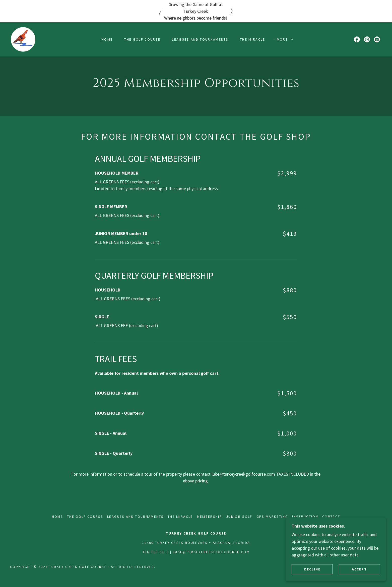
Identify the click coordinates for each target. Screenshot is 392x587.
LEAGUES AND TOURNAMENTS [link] (200, 39)
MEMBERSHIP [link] (210, 517)
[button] (284, 39)
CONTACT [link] (331, 517)
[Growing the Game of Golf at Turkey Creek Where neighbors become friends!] (196, 11)
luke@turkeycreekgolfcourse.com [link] (211, 552)
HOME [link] (107, 39)
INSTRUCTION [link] (305, 517)
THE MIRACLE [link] (253, 39)
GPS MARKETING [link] (272, 517)
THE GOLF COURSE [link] (142, 39)
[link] (23, 39)
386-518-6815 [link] (156, 552)
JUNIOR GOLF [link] (239, 517)
